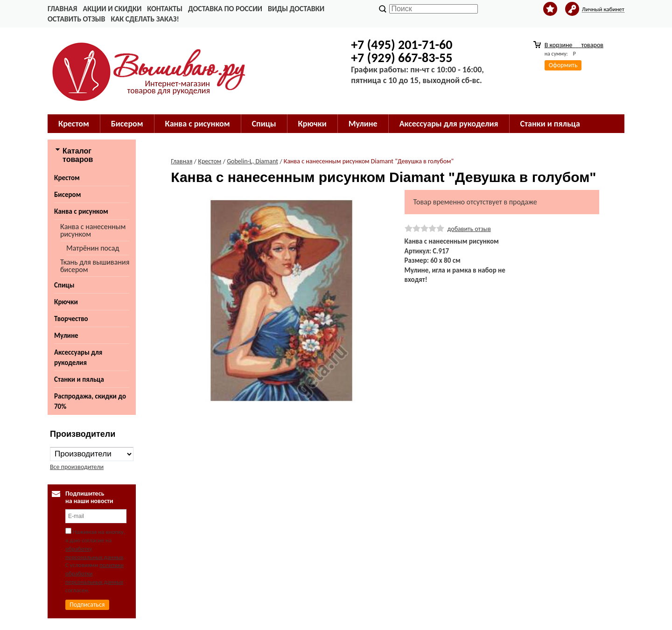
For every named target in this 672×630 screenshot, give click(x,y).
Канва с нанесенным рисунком (93, 230)
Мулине (66, 336)
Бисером (67, 195)
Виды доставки (296, 9)
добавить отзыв (469, 229)
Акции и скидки (112, 9)
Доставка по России (225, 9)
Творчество (71, 319)
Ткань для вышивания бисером (95, 266)
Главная (62, 9)
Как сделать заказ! (145, 19)
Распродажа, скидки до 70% (90, 401)
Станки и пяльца (79, 379)
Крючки (66, 302)
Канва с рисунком (81, 211)
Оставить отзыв (76, 19)
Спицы (64, 285)
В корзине (574, 45)
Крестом (67, 178)
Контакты (165, 9)
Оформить (563, 65)
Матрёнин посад (93, 248)
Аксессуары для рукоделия (78, 357)
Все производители (77, 467)
